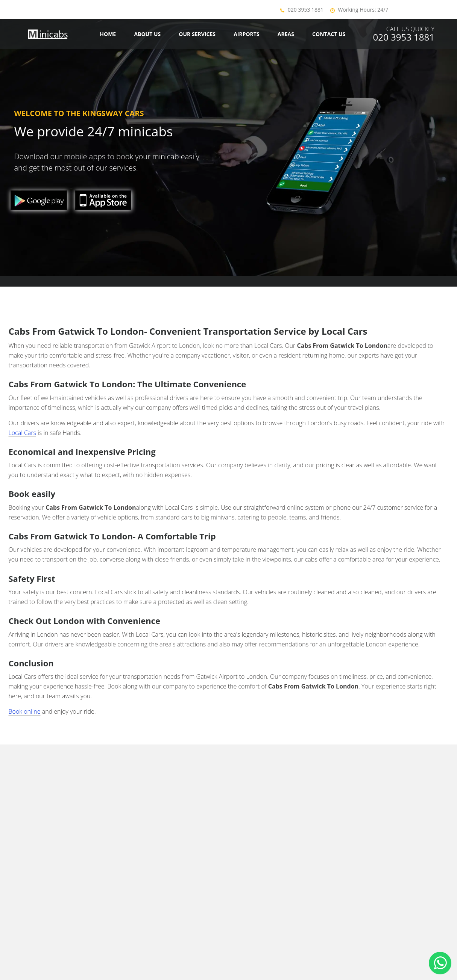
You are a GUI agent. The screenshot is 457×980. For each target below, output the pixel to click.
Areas (286, 34)
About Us (147, 34)
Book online (25, 711)
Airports (247, 34)
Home (108, 34)
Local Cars (23, 433)
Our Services (197, 34)
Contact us (329, 34)
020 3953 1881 (306, 10)
